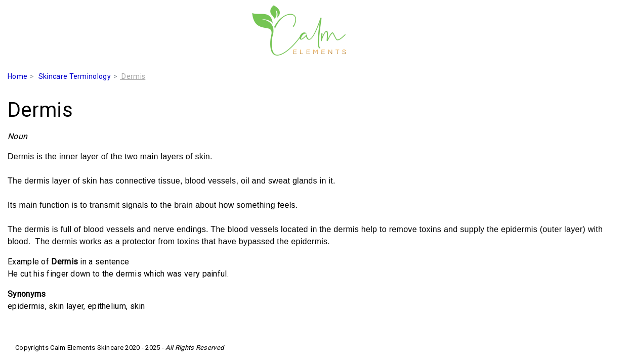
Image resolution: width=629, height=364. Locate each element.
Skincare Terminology (75, 76)
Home (17, 76)
